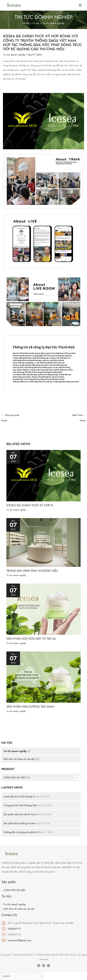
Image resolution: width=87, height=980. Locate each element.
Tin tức (36, 23)
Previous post (22, 418)
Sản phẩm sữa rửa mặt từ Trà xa (20, 814)
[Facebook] (39, 966)
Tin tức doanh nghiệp (53, 23)
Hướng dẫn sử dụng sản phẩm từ (21, 832)
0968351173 (14, 929)
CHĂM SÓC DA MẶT (14, 777)
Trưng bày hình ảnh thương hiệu (20, 805)
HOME (26, 23)
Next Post (65, 418)
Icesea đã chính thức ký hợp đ (19, 796)
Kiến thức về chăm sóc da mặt (19, 759)
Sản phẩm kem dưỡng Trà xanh (19, 823)
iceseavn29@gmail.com (19, 940)
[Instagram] (48, 966)
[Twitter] (44, 966)
